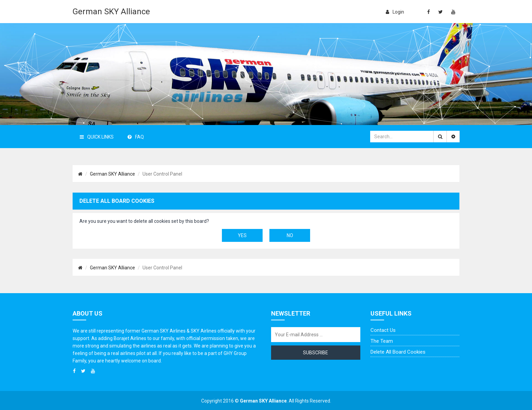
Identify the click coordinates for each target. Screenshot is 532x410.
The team (382, 341)
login (395, 12)
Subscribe (316, 353)
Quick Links (97, 137)
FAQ (136, 137)
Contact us (383, 330)
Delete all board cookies (398, 352)
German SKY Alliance (111, 12)
